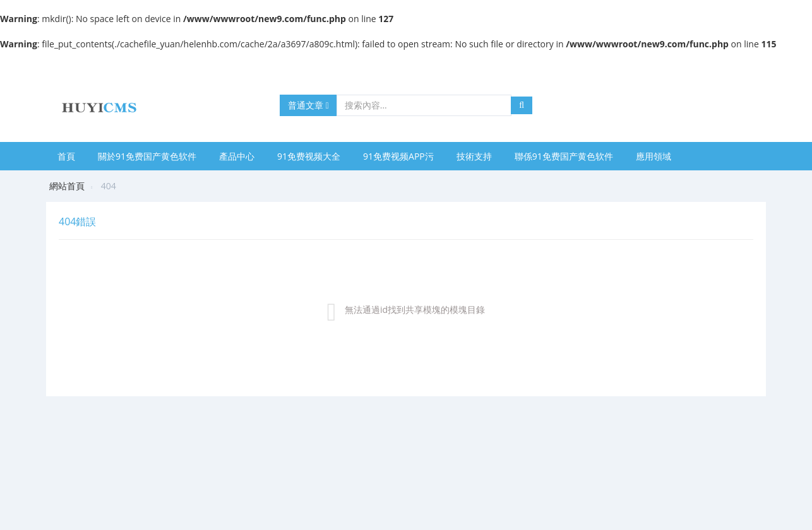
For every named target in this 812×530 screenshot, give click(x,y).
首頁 (66, 156)
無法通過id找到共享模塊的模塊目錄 (415, 309)
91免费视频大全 (309, 156)
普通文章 (308, 105)
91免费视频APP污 (398, 156)
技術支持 (474, 156)
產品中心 (237, 156)
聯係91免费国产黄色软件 (564, 156)
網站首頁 (67, 186)
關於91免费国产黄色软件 (147, 156)
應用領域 (654, 156)
